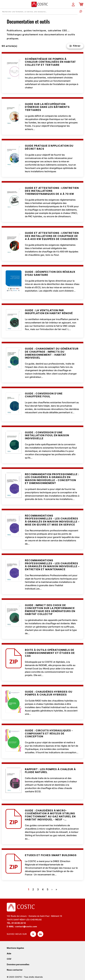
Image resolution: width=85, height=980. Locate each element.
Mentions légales (15, 948)
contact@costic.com (26, 926)
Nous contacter (15, 970)
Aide (9, 953)
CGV (9, 959)
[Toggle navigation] (4, 4)
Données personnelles (18, 964)
